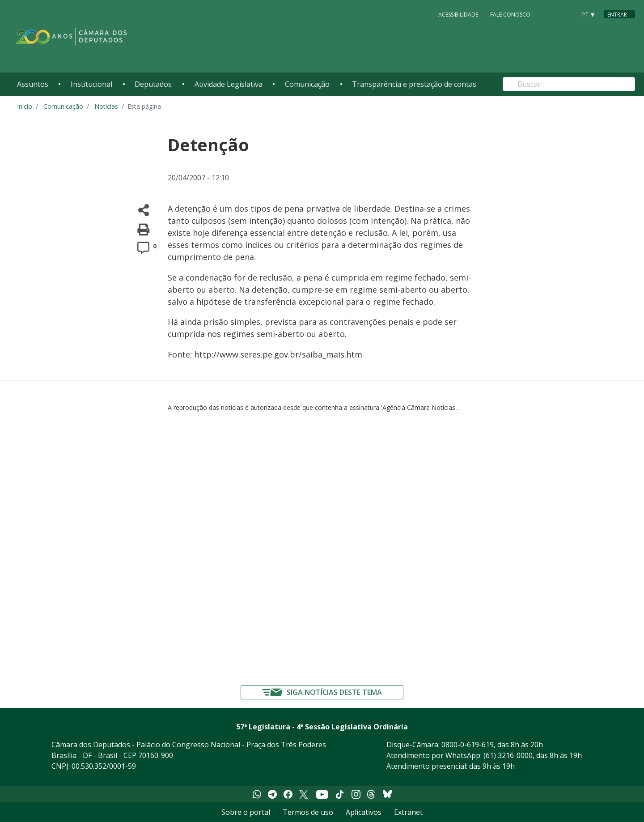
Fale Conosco (510, 14)
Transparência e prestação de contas (414, 84)
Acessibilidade (458, 14)
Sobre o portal (246, 812)
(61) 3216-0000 (508, 755)
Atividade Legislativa (229, 84)
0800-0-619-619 (468, 745)
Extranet (408, 812)
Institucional (91, 84)
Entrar (617, 15)
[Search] (569, 84)
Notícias (106, 106)
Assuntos (33, 84)
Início (25, 106)
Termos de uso (308, 812)
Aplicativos (364, 812)
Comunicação (307, 84)
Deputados (153, 84)
